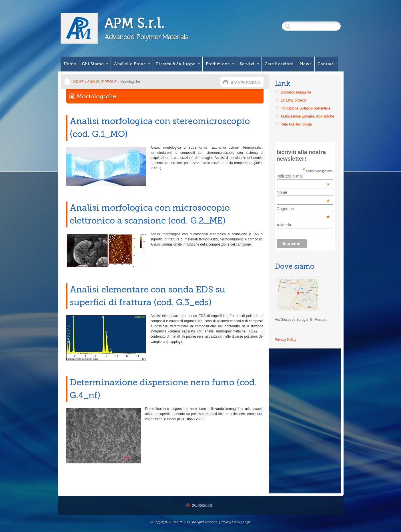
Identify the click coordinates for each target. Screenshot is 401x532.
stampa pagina (245, 82)
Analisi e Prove (132, 64)
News (306, 64)
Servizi (249, 64)
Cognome (285, 209)
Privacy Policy (286, 340)
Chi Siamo (95, 64)
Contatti (326, 64)
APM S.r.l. (134, 23)
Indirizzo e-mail (303, 176)
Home (70, 64)
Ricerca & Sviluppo (178, 64)
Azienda (284, 225)
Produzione (220, 64)
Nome (282, 192)
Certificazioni (279, 64)
